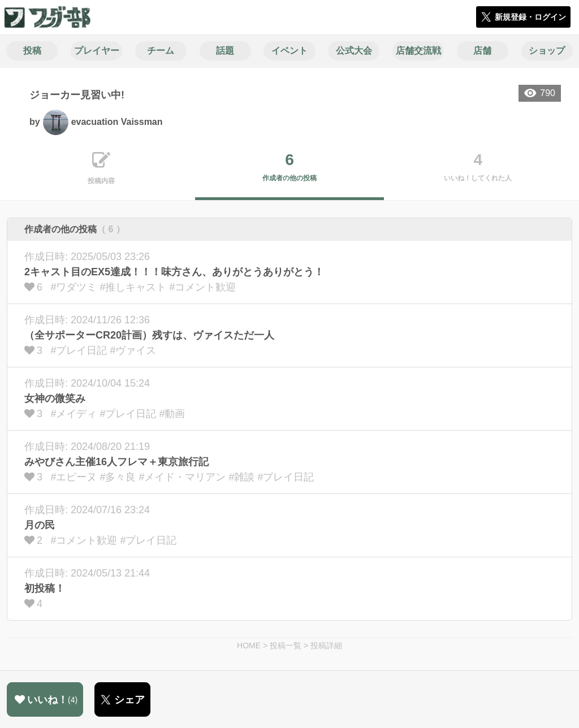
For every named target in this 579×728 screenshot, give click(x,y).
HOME (249, 645)
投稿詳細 (326, 645)
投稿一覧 (286, 645)
